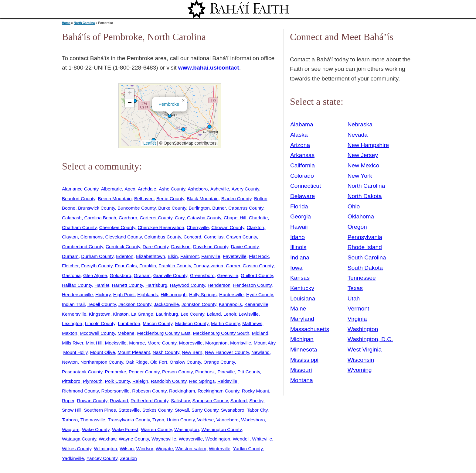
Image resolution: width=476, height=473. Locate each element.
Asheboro (198, 189)
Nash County (166, 352)
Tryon (158, 420)
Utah (354, 298)
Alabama (302, 124)
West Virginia (365, 350)
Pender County (144, 372)
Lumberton (129, 323)
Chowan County (228, 227)
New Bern (192, 352)
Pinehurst (205, 372)
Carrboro (128, 218)
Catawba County (204, 218)
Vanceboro (228, 420)
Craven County (241, 237)
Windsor (145, 449)
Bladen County (236, 199)
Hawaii (299, 227)
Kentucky (302, 288)
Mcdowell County (97, 333)
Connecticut (306, 186)
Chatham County (79, 227)
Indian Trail (73, 304)
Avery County (245, 189)
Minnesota (304, 350)
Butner (219, 208)
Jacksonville (167, 304)
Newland (260, 352)
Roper (68, 401)
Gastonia (71, 275)
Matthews (252, 323)
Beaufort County (79, 199)
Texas (355, 288)
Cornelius (214, 237)
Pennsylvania (365, 237)
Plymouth (93, 381)
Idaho (297, 237)
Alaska (299, 135)
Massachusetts (310, 329)
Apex (130, 189)
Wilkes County (77, 449)
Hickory (103, 295)
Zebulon (128, 458)
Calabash (72, 218)
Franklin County (175, 266)
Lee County (192, 314)
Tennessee (362, 278)
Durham (70, 256)
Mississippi (304, 360)
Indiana (300, 257)
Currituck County (123, 247)
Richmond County (80, 391)
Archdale (147, 189)
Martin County (225, 323)
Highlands (148, 295)
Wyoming (360, 370)
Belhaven (144, 199)
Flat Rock (259, 256)
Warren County (156, 429)
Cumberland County (82, 247)
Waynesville (164, 439)
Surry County (205, 410)
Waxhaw (107, 439)
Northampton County (102, 362)
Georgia (301, 216)
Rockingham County (218, 391)
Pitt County (249, 372)
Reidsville (227, 381)
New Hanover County (227, 352)
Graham (142, 275)
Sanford (239, 401)
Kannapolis (230, 304)
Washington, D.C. (370, 339)
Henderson (219, 285)
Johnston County (199, 304)
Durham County (97, 256)
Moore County (162, 343)
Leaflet (149, 143)
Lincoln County (100, 323)
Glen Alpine (95, 275)
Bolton (261, 199)
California (303, 165)
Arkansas (302, 155)
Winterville (220, 449)
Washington (187, 429)
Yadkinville (73, 458)
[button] (209, 127)
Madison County (192, 323)
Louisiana (303, 298)
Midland (260, 333)
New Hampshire (368, 145)
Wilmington (106, 449)
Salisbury (180, 401)
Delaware (303, 196)
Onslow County (185, 362)
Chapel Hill (235, 218)
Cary (180, 218)
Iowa (296, 268)
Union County (181, 420)
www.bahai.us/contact (209, 68)
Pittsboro (71, 381)
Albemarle (112, 189)
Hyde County (260, 295)
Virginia (357, 319)
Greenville (228, 275)
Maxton (70, 333)
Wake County (96, 429)
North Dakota (365, 196)
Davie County (245, 247)
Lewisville (249, 314)
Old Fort (159, 362)
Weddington (218, 439)
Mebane (126, 333)
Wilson (127, 449)
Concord (192, 237)
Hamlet (102, 285)
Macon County (158, 323)
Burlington (199, 208)
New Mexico (364, 165)
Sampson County (210, 401)
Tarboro (70, 420)
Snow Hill (72, 410)
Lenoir (230, 314)
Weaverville (191, 439)
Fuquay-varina (208, 266)
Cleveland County (124, 237)
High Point (124, 295)
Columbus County (163, 237)
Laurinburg (167, 314)
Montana (302, 380)
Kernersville (74, 314)
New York (360, 176)
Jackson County (135, 304)
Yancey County (102, 458)
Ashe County (172, 189)
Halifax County (77, 285)
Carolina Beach (100, 218)
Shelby (256, 401)
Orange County (219, 362)
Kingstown (100, 314)
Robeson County (149, 391)
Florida (299, 206)
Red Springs (202, 381)
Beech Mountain (115, 199)
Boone (69, 208)
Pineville (226, 372)
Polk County (117, 381)
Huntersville (231, 295)
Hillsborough (173, 295)
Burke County (172, 208)
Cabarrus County (246, 208)
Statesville (129, 410)
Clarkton (255, 227)
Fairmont (190, 256)
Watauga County (79, 439)
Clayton (70, 237)
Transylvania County (129, 420)
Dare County (156, 247)
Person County (177, 372)
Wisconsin (361, 360)
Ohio (354, 206)
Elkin (173, 256)
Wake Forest (125, 429)
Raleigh (140, 381)
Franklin (148, 266)
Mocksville (116, 343)
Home (66, 23)
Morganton (216, 343)
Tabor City (257, 410)
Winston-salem (191, 449)
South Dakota (365, 268)
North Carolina (84, 23)
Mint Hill (94, 343)
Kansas (300, 278)
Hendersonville (77, 295)
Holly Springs (203, 295)
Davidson (181, 247)
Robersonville (116, 391)
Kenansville (256, 304)
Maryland (302, 319)
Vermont (358, 308)
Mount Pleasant (134, 352)
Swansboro (233, 410)
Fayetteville (235, 256)
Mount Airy (265, 343)
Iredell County (102, 304)
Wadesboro (253, 420)
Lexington (72, 323)
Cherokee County (117, 227)
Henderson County (252, 285)
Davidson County (211, 247)
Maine (298, 308)
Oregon (357, 227)
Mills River (73, 343)
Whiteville (262, 439)
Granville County (170, 275)
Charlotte (258, 218)
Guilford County (257, 275)
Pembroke (169, 104)
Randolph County (169, 381)
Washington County (221, 429)
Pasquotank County (82, 372)
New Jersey (363, 155)
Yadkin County (248, 449)
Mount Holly (75, 352)
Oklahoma (361, 216)
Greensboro (202, 275)
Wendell (241, 439)
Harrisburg (156, 285)
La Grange (142, 314)
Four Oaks (126, 266)
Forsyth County (97, 266)
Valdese (206, 420)
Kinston (121, 314)
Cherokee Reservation (161, 227)
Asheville (220, 189)
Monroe (137, 343)
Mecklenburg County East (164, 333)
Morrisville (241, 343)
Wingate (164, 449)
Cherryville (198, 227)
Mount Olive (103, 352)
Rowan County (92, 401)
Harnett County (127, 285)
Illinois (298, 247)
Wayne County (134, 439)
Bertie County (170, 199)
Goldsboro (120, 275)
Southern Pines (100, 410)
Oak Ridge (137, 362)
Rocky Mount (256, 391)
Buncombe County (136, 208)
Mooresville (191, 343)
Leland (214, 314)
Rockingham (182, 391)
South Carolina (367, 257)
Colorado (302, 176)
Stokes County (157, 410)
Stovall (182, 410)
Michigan (302, 339)
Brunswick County (97, 208)
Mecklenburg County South (221, 333)
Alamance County (80, 189)
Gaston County (258, 266)
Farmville (211, 256)
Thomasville (93, 420)
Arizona (300, 145)
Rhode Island (365, 247)
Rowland (119, 401)
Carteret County (156, 218)
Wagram (71, 429)
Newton (70, 362)
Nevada (358, 135)
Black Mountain (203, 199)
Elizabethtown (151, 256)
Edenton (125, 256)
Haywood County (188, 285)
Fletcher (70, 266)
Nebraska (360, 124)
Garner (233, 266)
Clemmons (92, 237)
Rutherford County (149, 401)
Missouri (301, 370)
